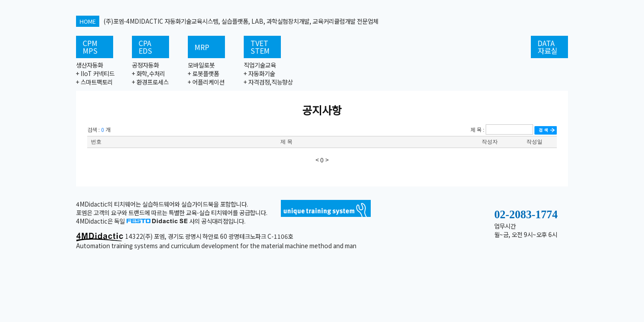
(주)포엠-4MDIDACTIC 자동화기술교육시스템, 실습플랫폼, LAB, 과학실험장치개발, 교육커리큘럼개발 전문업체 (227, 21)
